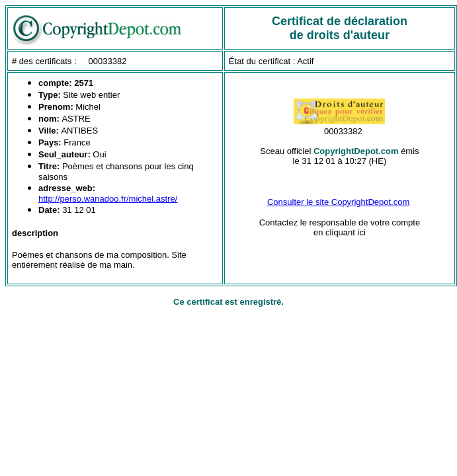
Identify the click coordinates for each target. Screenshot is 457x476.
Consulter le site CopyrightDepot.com (338, 202)
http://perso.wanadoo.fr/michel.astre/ (108, 199)
